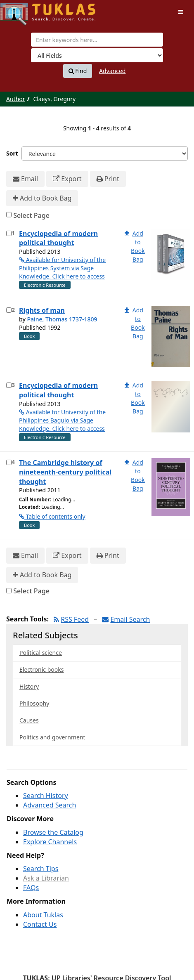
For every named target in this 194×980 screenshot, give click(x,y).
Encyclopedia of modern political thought (58, 238)
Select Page (31, 215)
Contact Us (40, 924)
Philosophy (34, 703)
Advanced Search (50, 805)
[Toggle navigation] (181, 12)
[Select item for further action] (9, 233)
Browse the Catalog (53, 832)
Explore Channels (50, 842)
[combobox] (97, 40)
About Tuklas (43, 915)
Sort (12, 153)
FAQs (31, 888)
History (29, 686)
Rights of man (42, 310)
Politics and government (52, 737)
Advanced (112, 71)
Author (16, 99)
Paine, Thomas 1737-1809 (62, 319)
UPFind (21, 11)
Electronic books (41, 669)
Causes (29, 720)
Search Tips (41, 869)
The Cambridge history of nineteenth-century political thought (65, 472)
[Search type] (97, 55)
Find (78, 71)
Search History (46, 796)
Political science (41, 653)
